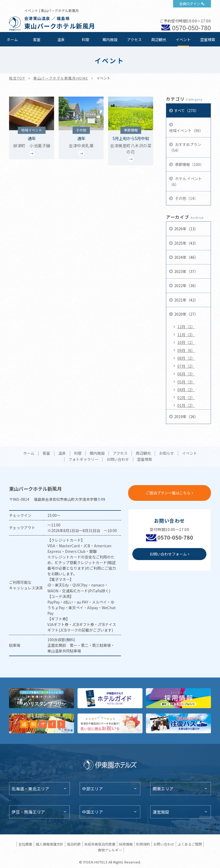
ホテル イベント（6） (186, 181)
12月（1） (186, 327)
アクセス (134, 39)
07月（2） (186, 366)
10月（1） (186, 342)
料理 (85, 39)
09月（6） (186, 350)
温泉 (61, 39)
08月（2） (186, 358)
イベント (183, 39)
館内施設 (110, 39)
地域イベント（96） (186, 130)
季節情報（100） (189, 164)
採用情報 (126, 844)
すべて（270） (186, 110)
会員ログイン (190, 4)
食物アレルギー (110, 850)
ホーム (12, 39)
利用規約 (143, 844)
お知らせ (166, 453)
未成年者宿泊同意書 (100, 844)
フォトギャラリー (83, 459)
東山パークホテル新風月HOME (61, 78)
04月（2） (186, 390)
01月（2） (186, 405)
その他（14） (186, 198)
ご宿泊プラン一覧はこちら (168, 493)
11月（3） (186, 335)
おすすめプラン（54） (185, 147)
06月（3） (186, 374)
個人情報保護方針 (50, 844)
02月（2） (186, 398)
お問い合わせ (118, 459)
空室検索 (208, 39)
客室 (37, 39)
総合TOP (17, 78)
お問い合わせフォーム (168, 554)
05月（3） (186, 382)
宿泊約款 (74, 844)
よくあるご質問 (190, 844)
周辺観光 (159, 39)
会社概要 (25, 844)
